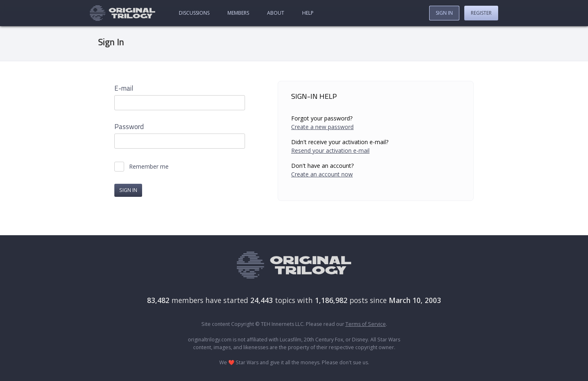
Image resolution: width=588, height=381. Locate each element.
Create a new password (322, 127)
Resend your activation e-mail (330, 150)
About (276, 13)
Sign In (444, 13)
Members (238, 13)
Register (481, 13)
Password (129, 127)
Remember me (149, 167)
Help (308, 13)
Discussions (194, 13)
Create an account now (322, 174)
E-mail (124, 88)
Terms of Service (366, 324)
